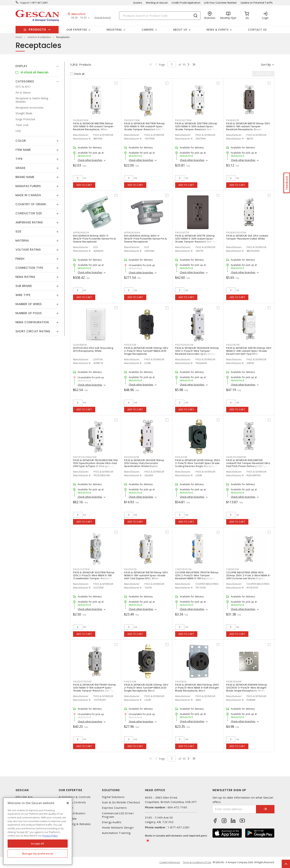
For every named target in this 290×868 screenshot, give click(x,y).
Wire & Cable (68, 819)
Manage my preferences (38, 854)
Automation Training (116, 833)
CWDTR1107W (183, 569)
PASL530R (130, 345)
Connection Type (29, 268)
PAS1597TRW (132, 120)
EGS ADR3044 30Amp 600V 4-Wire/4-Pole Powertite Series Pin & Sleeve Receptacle (146, 239)
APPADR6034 (81, 233)
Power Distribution (72, 813)
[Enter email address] (234, 809)
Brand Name (25, 177)
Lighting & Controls (72, 802)
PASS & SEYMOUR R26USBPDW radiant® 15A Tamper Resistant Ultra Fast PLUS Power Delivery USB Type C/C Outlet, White (248, 465)
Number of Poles (29, 313)
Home (19, 37)
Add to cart (84, 185)
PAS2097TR (182, 233)
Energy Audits (112, 822)
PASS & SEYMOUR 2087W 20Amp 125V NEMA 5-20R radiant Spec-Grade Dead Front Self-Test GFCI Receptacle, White (249, 352)
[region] (38, 831)
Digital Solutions (113, 797)
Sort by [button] (266, 64)
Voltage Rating (28, 250)
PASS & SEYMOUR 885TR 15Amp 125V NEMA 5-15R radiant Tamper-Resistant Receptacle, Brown (248, 126)
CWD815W (233, 569)
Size (18, 231)
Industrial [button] (114, 30)
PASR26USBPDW (236, 457)
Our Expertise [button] (77, 30)
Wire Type (23, 295)
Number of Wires (29, 304)
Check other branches (90, 160)
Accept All (38, 844)
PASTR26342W (184, 345)
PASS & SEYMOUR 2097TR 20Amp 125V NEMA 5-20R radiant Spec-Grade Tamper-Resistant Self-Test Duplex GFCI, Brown (197, 240)
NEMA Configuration (32, 322)
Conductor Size (29, 213)
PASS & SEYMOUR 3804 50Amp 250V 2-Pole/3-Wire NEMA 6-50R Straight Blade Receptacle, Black (197, 688)
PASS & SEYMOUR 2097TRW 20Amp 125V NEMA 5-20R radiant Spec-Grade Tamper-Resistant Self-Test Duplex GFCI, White (197, 128)
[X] (68, 803)
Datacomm (66, 808)
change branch (103, 18)
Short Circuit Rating (33, 331)
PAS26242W (132, 457)
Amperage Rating (29, 222)
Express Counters (114, 808)
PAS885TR (233, 120)
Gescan (22, 790)
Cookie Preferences (170, 862)
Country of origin (31, 204)
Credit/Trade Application (186, 3)
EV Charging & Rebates (75, 824)
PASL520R (130, 682)
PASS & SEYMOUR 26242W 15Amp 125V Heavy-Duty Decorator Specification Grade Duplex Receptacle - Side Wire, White (144, 465)
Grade (21, 168)
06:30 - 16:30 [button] (79, 18)
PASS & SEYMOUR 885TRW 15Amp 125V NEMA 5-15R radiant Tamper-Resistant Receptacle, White (94, 126)
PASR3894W (234, 682)
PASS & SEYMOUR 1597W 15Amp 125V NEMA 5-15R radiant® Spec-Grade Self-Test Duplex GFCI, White (146, 575)
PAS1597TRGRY (82, 682)
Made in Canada (28, 195)
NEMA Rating (25, 277)
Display (21, 66)
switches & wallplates (39, 37)
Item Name (23, 150)
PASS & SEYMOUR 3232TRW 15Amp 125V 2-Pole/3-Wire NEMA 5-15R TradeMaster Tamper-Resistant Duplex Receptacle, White (94, 577)
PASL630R (181, 457)
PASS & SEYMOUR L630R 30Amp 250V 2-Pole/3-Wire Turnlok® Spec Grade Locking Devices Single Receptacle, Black (198, 465)
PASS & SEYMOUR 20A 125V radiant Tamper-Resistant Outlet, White (247, 237)
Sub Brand (24, 286)
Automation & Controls (75, 797)
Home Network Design (118, 828)
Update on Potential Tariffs (257, 3)
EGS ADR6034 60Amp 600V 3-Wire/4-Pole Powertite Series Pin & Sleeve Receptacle (95, 239)
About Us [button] (180, 30)
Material (22, 241)
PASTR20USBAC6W (85, 457)
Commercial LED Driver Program (118, 815)
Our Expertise (70, 790)
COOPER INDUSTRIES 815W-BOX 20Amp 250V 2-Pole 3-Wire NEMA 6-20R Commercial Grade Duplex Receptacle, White (248, 577)
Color (21, 141)
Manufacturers (28, 186)
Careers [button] (148, 30)
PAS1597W (130, 569)
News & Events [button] (218, 30)
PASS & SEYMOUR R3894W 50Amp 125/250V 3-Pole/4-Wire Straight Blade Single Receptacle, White (247, 688)
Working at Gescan (157, 3)
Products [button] (37, 30)
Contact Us (257, 30)
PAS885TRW (81, 120)
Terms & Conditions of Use (197, 862)
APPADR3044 (132, 233)
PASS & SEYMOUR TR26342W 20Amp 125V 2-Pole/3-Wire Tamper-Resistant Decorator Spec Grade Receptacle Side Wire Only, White (197, 352)
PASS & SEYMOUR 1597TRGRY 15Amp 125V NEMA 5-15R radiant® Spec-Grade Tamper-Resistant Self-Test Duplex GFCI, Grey (95, 689)
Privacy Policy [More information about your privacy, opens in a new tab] (50, 836)
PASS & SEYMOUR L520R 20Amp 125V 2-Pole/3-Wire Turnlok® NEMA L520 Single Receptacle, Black (146, 688)
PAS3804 (181, 682)
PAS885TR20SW (236, 233)
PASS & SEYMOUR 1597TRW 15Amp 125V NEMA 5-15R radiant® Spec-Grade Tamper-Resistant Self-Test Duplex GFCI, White (146, 128)
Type (19, 159)
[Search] (160, 16)
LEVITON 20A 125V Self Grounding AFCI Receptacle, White (93, 349)
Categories (25, 81)
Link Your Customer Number (220, 3)
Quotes (138, 3)
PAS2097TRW (183, 120)
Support (25, 3)
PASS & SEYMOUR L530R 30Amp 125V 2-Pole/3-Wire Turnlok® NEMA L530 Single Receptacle (146, 351)
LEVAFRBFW (80, 345)
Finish (20, 259)
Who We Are (24, 797)
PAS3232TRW (81, 569)
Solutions (111, 790)
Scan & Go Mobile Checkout (121, 802)
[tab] (37, 66)
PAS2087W (233, 345)
